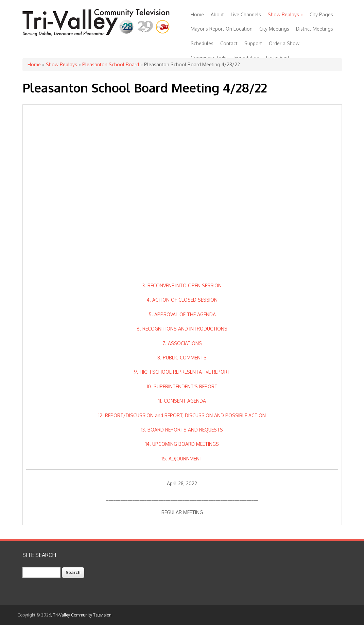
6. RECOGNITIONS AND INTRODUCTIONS (182, 329)
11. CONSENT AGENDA (182, 401)
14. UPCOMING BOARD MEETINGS (182, 444)
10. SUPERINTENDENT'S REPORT (182, 386)
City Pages (321, 14)
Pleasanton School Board (111, 64)
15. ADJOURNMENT (182, 459)
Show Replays (285, 14)
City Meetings (274, 29)
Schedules (202, 43)
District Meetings (315, 29)
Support (253, 43)
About (217, 14)
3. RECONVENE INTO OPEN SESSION (182, 285)
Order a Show (284, 43)
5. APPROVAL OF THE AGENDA (182, 314)
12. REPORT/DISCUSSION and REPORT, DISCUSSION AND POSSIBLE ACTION (182, 415)
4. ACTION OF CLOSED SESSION (182, 300)
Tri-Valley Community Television (82, 615)
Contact (229, 43)
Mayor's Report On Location (222, 29)
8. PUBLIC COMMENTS (182, 358)
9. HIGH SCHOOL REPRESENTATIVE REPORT (182, 372)
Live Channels (246, 14)
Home (197, 14)
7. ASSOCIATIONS (182, 343)
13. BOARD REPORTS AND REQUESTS (182, 430)
